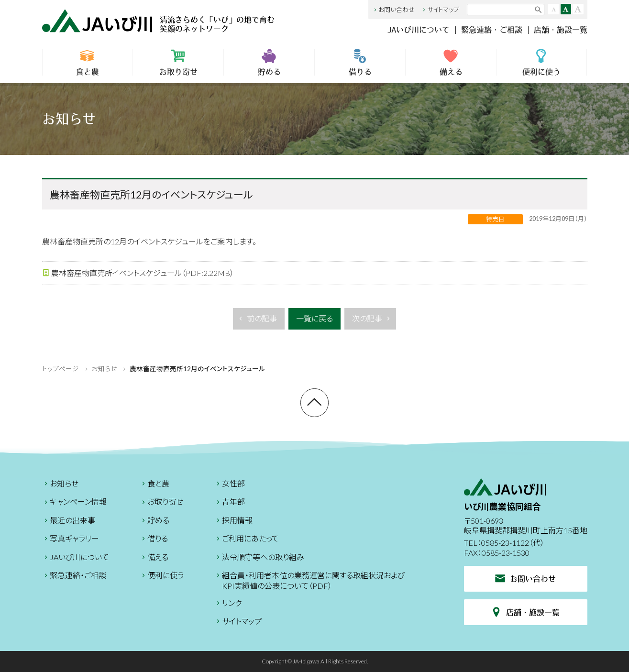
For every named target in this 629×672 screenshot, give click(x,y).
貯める (269, 62)
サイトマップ (440, 10)
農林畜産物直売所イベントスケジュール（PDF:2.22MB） (138, 273)
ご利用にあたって (247, 540)
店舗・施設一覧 (561, 30)
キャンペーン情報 (74, 503)
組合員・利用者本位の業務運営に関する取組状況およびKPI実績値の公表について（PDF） (309, 580)
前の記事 (257, 321)
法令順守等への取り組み (259, 558)
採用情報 (233, 522)
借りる (360, 62)
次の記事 (372, 321)
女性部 (230, 485)
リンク (228, 604)
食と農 (88, 62)
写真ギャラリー (71, 540)
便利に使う (541, 62)
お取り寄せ (178, 62)
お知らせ (104, 369)
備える (451, 62)
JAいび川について (419, 30)
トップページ (61, 369)
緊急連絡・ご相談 (492, 30)
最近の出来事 (69, 522)
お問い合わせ (393, 10)
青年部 (230, 503)
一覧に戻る (314, 318)
